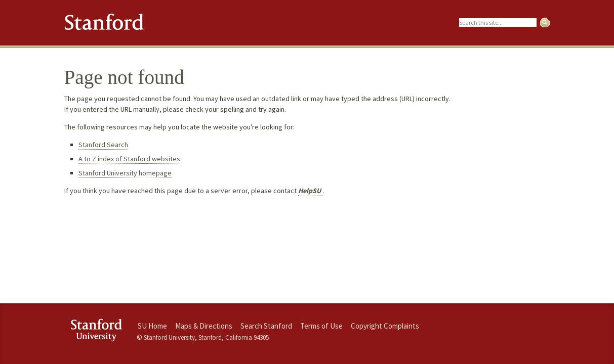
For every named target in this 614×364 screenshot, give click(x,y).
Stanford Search (103, 145)
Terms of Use (321, 326)
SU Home (152, 326)
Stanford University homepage (125, 173)
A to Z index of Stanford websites (129, 159)
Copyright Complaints (385, 326)
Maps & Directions (204, 326)
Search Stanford (266, 326)
